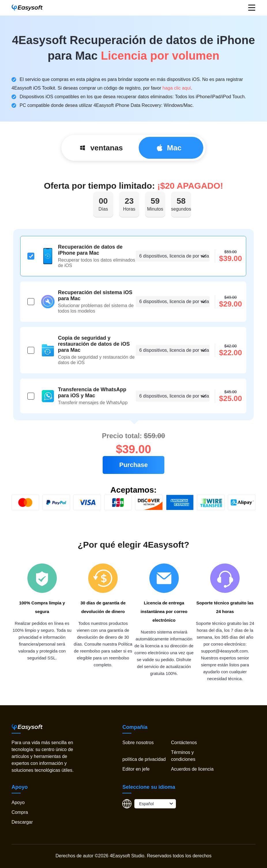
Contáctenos (184, 743)
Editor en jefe (136, 769)
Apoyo (18, 802)
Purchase (133, 465)
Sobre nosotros (138, 743)
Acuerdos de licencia (192, 769)
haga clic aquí (177, 88)
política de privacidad (144, 759)
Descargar (22, 822)
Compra (20, 812)
